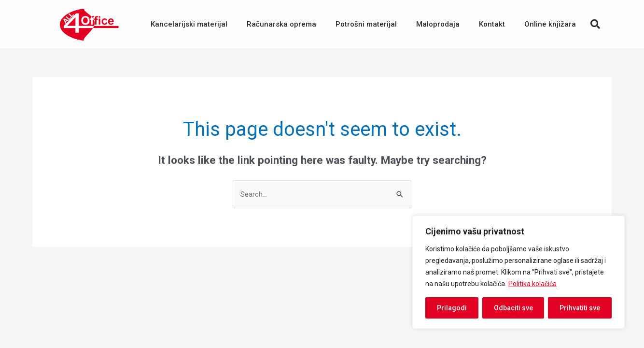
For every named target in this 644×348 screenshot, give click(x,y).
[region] (518, 272)
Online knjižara (550, 24)
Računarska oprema (281, 24)
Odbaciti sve (513, 308)
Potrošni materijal (366, 24)
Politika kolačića (532, 284)
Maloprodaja (438, 24)
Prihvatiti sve (580, 308)
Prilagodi (452, 308)
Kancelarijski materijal (189, 24)
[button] (595, 24)
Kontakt (492, 24)
